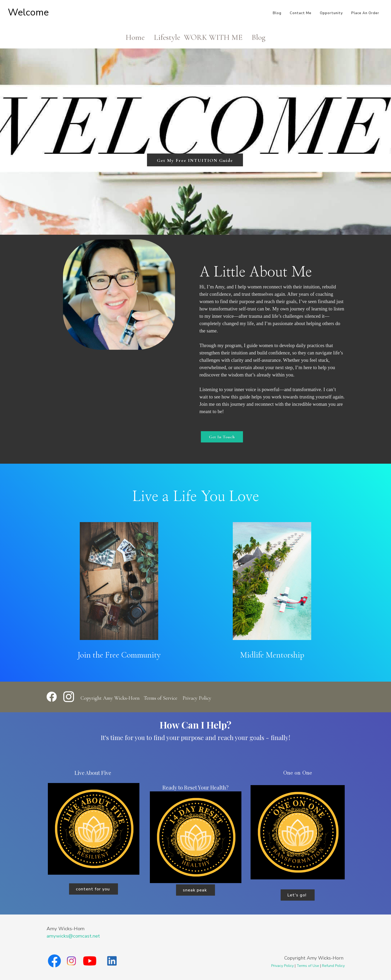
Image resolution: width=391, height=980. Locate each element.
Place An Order (365, 13)
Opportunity (331, 13)
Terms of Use (308, 966)
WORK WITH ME (213, 37)
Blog (277, 13)
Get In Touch (222, 437)
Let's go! (298, 895)
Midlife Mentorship (272, 655)
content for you (93, 889)
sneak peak (195, 890)
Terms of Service (160, 698)
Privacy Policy (197, 698)
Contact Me (301, 13)
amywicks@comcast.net (73, 936)
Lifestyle (167, 37)
